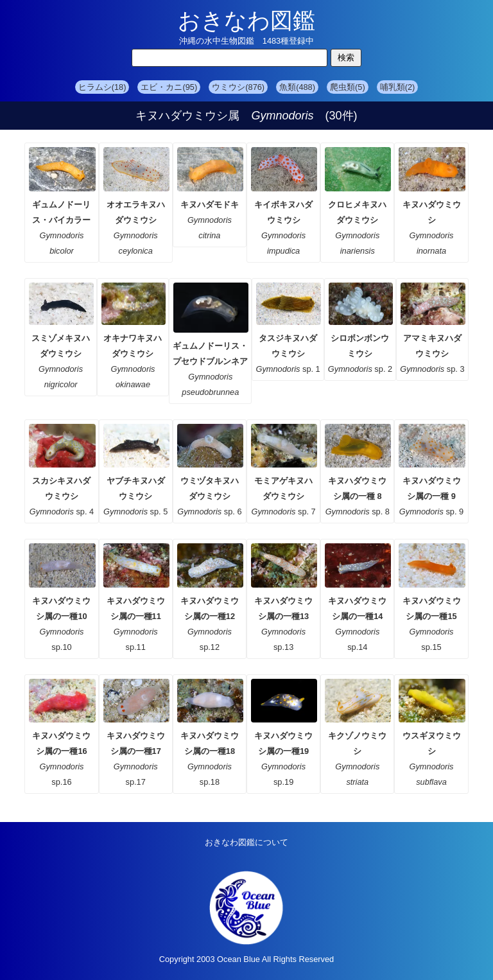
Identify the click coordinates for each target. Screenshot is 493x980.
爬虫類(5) (348, 87)
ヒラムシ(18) (102, 87)
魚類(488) (297, 87)
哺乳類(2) (398, 87)
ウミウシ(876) (238, 87)
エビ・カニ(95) (169, 87)
